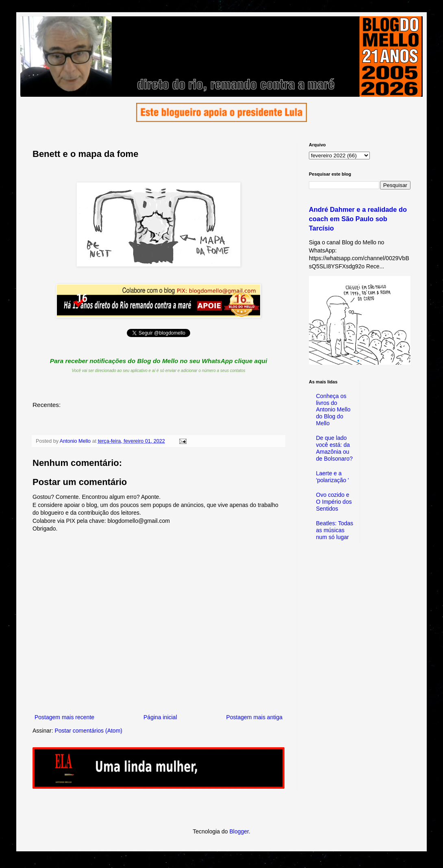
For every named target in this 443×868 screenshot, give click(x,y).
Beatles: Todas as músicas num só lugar (335, 530)
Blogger (239, 831)
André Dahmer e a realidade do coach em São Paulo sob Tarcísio (358, 219)
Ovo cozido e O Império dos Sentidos (334, 502)
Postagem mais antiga (254, 717)
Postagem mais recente (64, 717)
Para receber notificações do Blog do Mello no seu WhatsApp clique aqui (159, 361)
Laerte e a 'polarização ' (333, 477)
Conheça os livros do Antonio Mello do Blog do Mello (333, 410)
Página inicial (160, 717)
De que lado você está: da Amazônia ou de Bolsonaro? (334, 448)
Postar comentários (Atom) (88, 731)
